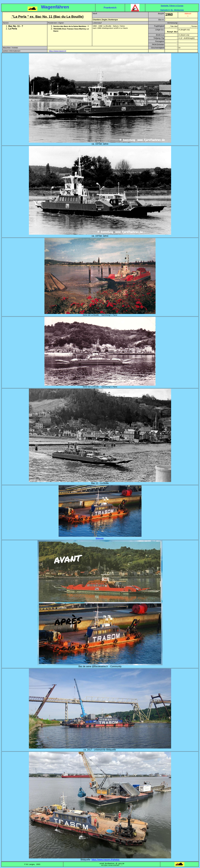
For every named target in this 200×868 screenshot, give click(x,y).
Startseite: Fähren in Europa (172, 6)
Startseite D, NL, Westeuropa (172, 10)
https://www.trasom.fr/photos (105, 860)
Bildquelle (100, 538)
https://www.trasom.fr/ (58, 51)
